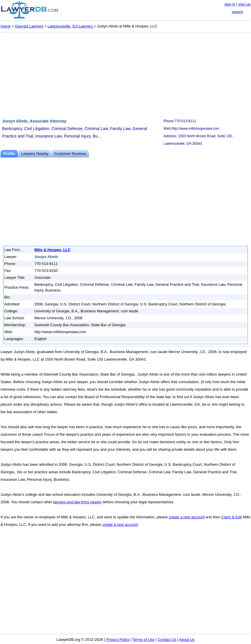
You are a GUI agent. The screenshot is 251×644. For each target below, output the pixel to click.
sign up (244, 4)
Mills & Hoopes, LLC (53, 250)
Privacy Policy (118, 640)
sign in (230, 4)
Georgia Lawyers (29, 26)
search (237, 12)
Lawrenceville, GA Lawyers (71, 26)
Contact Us (167, 640)
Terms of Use (144, 640)
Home (6, 26)
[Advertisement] (125, 75)
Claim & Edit (232, 517)
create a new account (187, 517)
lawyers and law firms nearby (77, 502)
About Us (187, 640)
